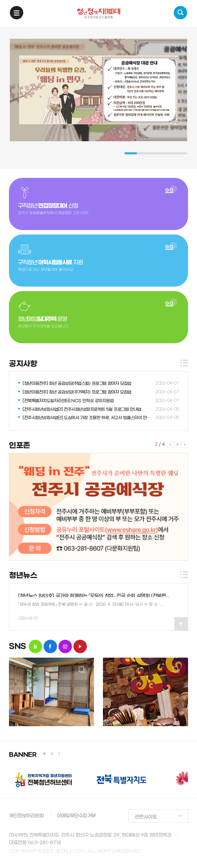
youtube (80, 646)
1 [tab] (131, 153)
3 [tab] (156, 153)
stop (52, 754)
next (59, 754)
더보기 (184, 363)
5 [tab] (181, 153)
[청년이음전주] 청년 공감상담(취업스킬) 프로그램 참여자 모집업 (77, 384)
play (45, 754)
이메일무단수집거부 (76, 816)
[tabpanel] (98, 90)
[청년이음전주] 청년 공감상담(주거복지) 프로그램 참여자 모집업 (77, 392)
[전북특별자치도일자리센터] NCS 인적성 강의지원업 (68, 401)
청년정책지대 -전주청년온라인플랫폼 (99, 13)
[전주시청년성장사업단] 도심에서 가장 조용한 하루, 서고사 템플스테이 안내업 (88, 418)
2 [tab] (143, 153)
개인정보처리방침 (26, 816)
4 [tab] (168, 153)
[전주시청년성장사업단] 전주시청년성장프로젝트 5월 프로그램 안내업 (82, 410)
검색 (180, 13)
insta (65, 646)
